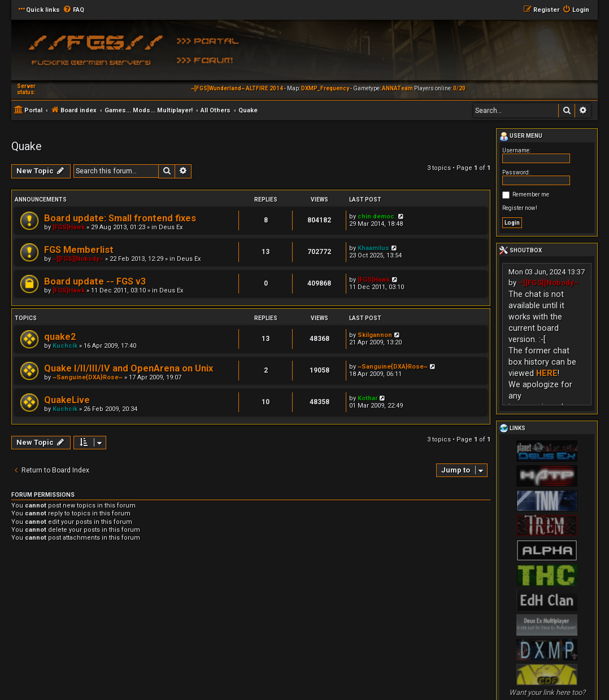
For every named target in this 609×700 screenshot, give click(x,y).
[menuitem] (73, 10)
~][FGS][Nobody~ (78, 259)
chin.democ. (377, 216)
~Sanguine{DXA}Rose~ (88, 377)
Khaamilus (373, 248)
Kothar (367, 398)
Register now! (520, 208)
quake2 (60, 337)
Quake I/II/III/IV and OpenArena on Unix (129, 368)
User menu (521, 137)
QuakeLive (67, 400)
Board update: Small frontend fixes (120, 218)
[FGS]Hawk (69, 227)
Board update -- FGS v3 (95, 281)
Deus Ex (171, 227)
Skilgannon (375, 335)
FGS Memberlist (79, 250)
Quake (27, 146)
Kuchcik (65, 346)
